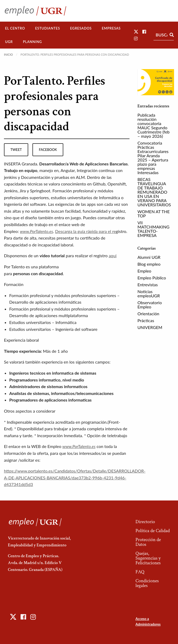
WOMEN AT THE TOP (153, 214)
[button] (136, 32)
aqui (113, 256)
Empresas (111, 28)
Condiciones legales (147, 583)
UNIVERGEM (150, 327)
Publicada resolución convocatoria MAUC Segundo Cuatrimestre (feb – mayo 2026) (153, 125)
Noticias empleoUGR (149, 294)
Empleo (144, 271)
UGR (9, 42)
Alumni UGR (149, 257)
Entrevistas (148, 285)
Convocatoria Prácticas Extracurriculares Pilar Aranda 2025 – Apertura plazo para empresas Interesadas (153, 158)
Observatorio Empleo (150, 305)
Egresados (81, 28)
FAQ (140, 572)
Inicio (8, 54)
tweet (16, 150)
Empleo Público (152, 278)
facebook (48, 150)
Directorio (145, 522)
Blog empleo (149, 264)
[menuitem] (15, 28)
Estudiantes (47, 28)
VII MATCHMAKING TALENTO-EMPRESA (153, 229)
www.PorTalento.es (37, 231)
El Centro (15, 28)
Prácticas (146, 320)
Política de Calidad (153, 531)
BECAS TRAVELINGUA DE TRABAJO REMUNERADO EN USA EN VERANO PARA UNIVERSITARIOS (154, 192)
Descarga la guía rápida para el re (85, 231)
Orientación (148, 314)
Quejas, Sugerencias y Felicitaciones (148, 558)
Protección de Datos (148, 542)
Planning (32, 42)
